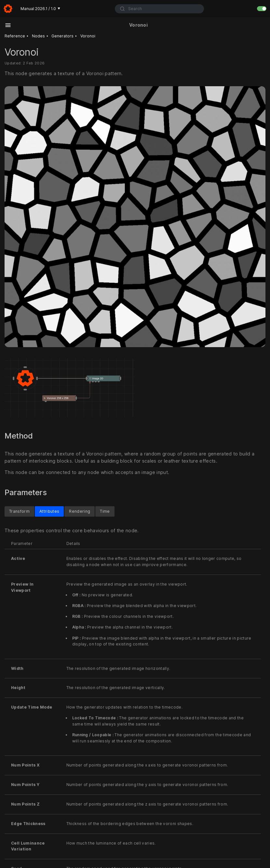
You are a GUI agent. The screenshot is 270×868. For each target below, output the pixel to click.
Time (105, 511)
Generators (62, 36)
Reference (15, 36)
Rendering (80, 511)
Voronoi (88, 36)
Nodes (38, 36)
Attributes (49, 511)
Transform (19, 511)
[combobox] (160, 9)
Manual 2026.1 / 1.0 (40, 9)
